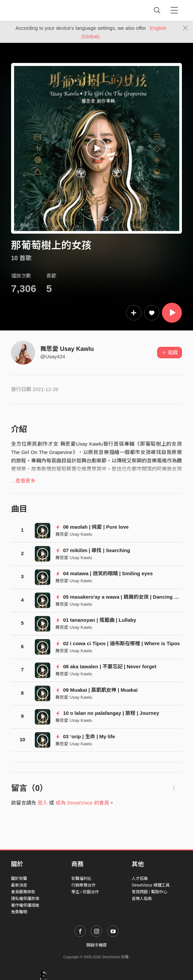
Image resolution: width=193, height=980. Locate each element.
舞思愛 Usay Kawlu (67, 349)
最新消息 (19, 885)
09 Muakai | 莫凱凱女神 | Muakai (96, 690)
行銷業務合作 (83, 885)
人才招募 (140, 879)
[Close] (185, 28)
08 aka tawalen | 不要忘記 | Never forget (106, 666)
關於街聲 (19, 879)
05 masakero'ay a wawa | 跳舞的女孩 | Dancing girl (119, 597)
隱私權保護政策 (25, 899)
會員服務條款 (23, 892)
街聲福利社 (81, 879)
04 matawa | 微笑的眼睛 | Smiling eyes (104, 573)
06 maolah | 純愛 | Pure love (92, 527)
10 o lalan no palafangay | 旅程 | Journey (107, 713)
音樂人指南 (142, 899)
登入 (43, 803)
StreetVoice (39, 10)
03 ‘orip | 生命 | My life (85, 736)
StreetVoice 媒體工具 (151, 885)
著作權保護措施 (25, 905)
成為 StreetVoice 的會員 (82, 803)
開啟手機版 (96, 945)
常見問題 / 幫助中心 (149, 892)
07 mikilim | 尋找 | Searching (93, 550)
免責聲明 (19, 912)
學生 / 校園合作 (85, 892)
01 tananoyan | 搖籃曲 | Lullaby (96, 620)
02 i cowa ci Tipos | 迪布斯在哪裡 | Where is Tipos (118, 643)
